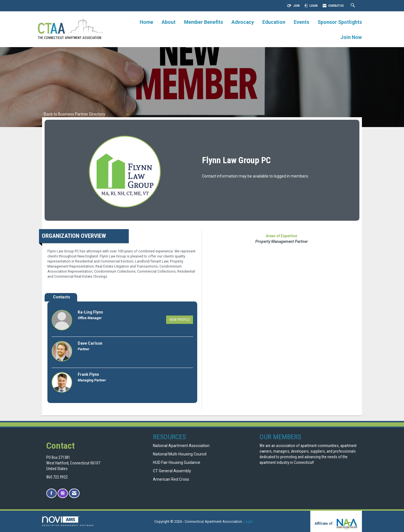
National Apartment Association (181, 446)
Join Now (351, 37)
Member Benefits (204, 22)
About (169, 22)
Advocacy (243, 22)
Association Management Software (68, 521)
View (180, 320)
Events (301, 22)
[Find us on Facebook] (51, 493)
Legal (248, 521)
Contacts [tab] (62, 297)
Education (274, 22)
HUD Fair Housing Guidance (177, 462)
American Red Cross (171, 479)
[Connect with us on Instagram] (63, 493)
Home (146, 22)
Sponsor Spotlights (340, 22)
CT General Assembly (172, 471)
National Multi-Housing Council (180, 454)
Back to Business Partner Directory (74, 114)
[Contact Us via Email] (74, 493)
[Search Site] (353, 6)
